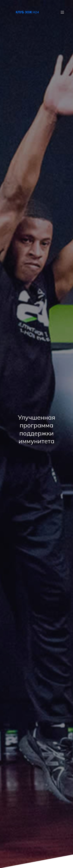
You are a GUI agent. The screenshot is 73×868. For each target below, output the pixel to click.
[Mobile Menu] (62, 12)
